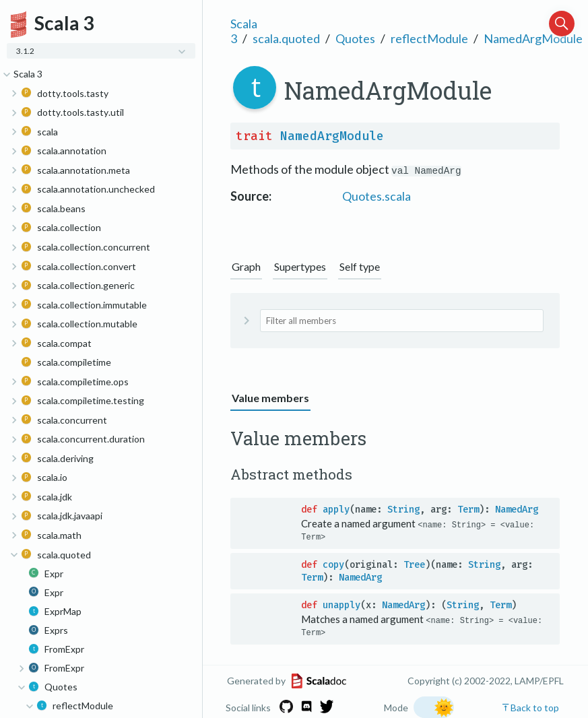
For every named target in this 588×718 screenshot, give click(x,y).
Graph (246, 266)
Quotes (355, 38)
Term (468, 510)
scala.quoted (286, 38)
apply (336, 510)
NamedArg (517, 510)
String (403, 510)
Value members (270, 398)
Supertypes (300, 266)
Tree (414, 565)
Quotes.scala (377, 196)
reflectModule (429, 38)
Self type (360, 266)
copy (333, 565)
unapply (341, 605)
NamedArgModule (533, 38)
